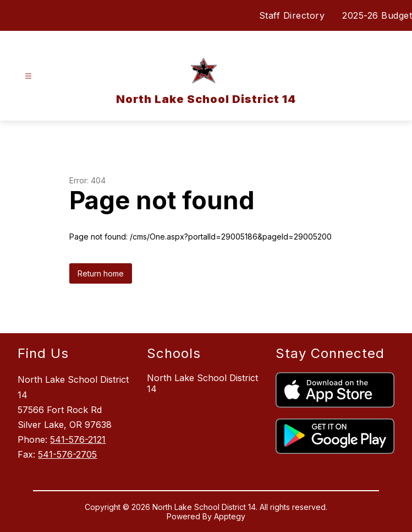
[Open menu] (28, 76)
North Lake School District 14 (202, 383)
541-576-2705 (67, 454)
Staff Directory (292, 15)
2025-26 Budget (377, 15)
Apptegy (230, 516)
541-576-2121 (78, 439)
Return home (101, 273)
